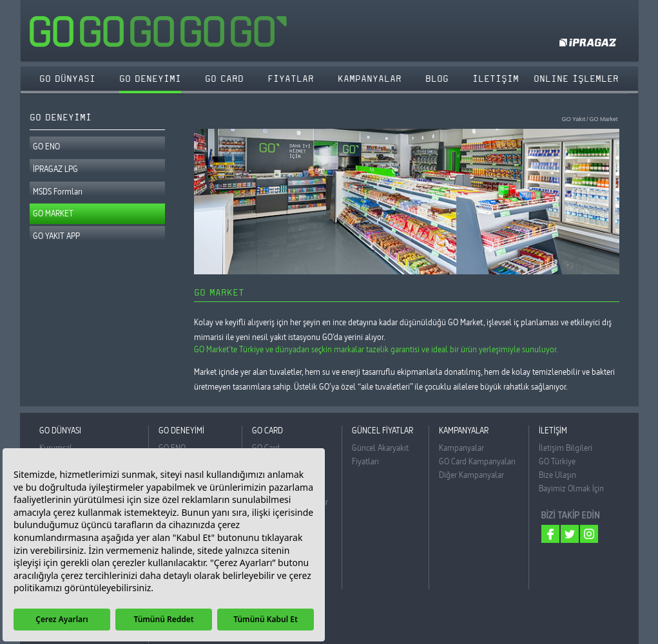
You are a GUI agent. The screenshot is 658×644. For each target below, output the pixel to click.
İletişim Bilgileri (566, 448)
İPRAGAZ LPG (55, 169)
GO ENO (46, 146)
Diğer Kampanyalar (471, 475)
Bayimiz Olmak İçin (571, 488)
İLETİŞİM (496, 79)
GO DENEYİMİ (150, 79)
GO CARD (224, 79)
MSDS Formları (58, 191)
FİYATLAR (291, 79)
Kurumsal (56, 448)
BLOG (437, 79)
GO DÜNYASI (67, 79)
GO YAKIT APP (56, 236)
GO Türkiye (557, 461)
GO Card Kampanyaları (477, 461)
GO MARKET (53, 213)
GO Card (266, 448)
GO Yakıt (574, 119)
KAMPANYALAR (370, 79)
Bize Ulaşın (557, 475)
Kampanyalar (461, 448)
